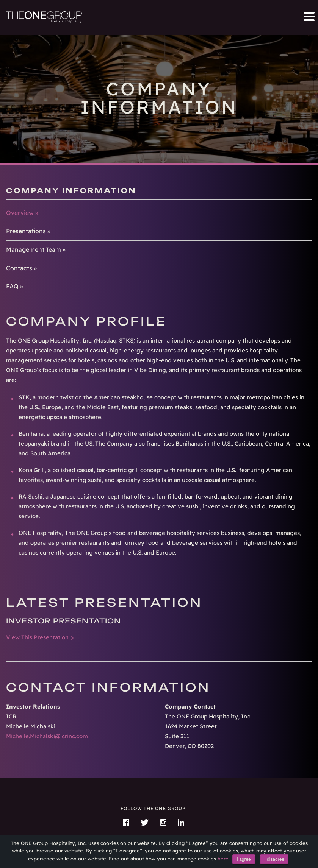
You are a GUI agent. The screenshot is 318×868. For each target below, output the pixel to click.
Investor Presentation (63, 621)
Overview (20, 213)
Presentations (26, 231)
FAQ (12, 286)
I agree (244, 859)
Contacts (19, 268)
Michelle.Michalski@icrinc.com (47, 736)
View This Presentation (37, 637)
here (223, 859)
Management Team (34, 249)
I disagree (274, 859)
